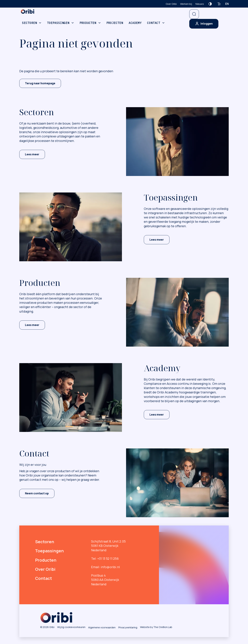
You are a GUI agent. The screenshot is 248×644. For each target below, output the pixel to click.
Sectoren (29, 23)
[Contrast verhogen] (210, 4)
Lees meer (32, 154)
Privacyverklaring (128, 627)
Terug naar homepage (40, 83)
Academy (135, 23)
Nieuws (200, 4)
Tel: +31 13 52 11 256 (105, 559)
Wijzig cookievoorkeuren (71, 627)
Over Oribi (171, 4)
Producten (88, 23)
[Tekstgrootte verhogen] (219, 4)
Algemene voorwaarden (102, 627)
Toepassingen (58, 23)
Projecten (115, 23)
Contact (154, 23)
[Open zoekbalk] (194, 14)
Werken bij (186, 4)
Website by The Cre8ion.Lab (156, 627)
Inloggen (204, 24)
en (227, 4)
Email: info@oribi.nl (105, 567)
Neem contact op (37, 493)
